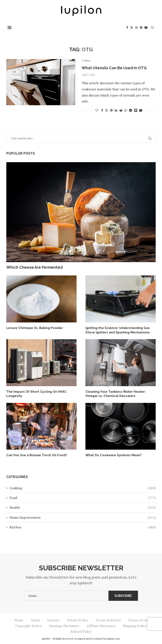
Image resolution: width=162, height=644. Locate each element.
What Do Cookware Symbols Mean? (112, 454)
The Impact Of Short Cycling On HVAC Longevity (34, 393)
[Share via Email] (141, 110)
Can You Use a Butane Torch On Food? (35, 454)
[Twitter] (133, 28)
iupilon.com (113, 638)
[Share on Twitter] (107, 110)
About (35, 619)
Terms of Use (138, 619)
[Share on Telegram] (131, 110)
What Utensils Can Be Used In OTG (114, 68)
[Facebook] (128, 28)
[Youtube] (147, 28)
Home (19, 619)
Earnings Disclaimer (64, 625)
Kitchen (83, 526)
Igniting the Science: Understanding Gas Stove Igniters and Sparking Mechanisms (116, 330)
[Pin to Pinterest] (111, 110)
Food (83, 497)
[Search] (154, 28)
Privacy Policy (78, 619)
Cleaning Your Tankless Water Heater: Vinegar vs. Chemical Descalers (114, 393)
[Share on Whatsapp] (126, 110)
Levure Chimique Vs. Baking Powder (34, 328)
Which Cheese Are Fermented (34, 267)
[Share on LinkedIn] (116, 110)
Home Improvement (83, 517)
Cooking (83, 487)
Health (83, 507)
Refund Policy (81, 631)
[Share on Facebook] (102, 110)
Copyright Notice (29, 625)
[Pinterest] (142, 28)
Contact (53, 619)
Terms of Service (108, 619)
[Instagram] (138, 28)
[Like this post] (97, 110)
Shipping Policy (135, 625)
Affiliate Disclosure (101, 625)
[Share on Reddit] (121, 110)
